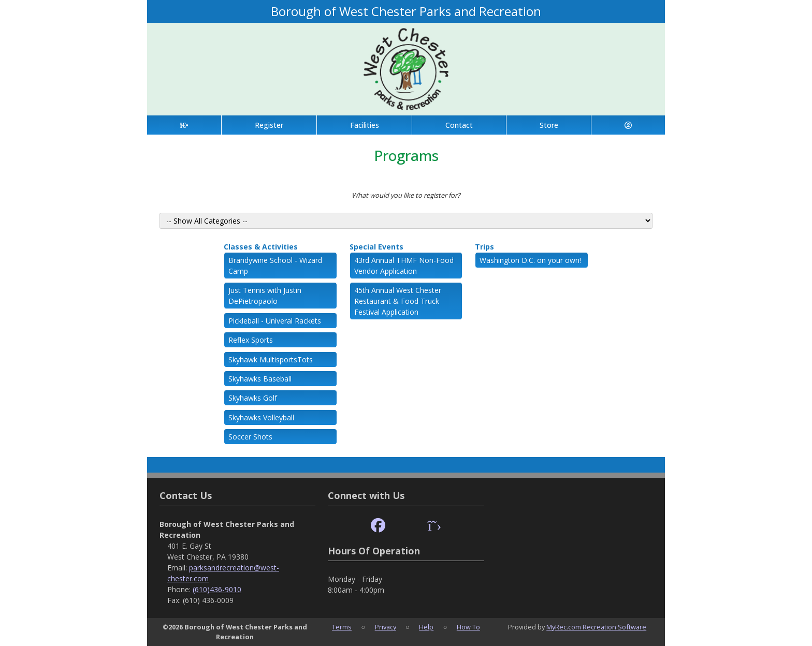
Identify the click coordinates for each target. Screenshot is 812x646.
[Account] (628, 125)
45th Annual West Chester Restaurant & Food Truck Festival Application (398, 301)
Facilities (365, 125)
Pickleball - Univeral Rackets (275, 321)
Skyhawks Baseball (260, 379)
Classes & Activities (261, 247)
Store (549, 125)
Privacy (386, 627)
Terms (342, 627)
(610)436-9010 (217, 589)
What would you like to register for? (406, 195)
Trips (484, 247)
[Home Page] (184, 125)
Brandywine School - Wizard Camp (275, 266)
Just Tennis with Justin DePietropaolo (265, 296)
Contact (459, 125)
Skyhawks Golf (253, 398)
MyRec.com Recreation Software (596, 627)
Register (269, 125)
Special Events (376, 247)
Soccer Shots (250, 437)
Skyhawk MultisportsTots (271, 359)
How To (468, 627)
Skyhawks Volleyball (261, 417)
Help (426, 627)
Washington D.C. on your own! (530, 260)
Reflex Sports (251, 340)
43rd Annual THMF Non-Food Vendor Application (404, 266)
